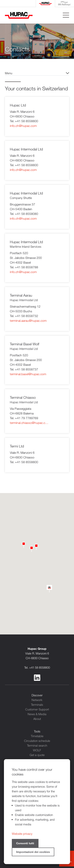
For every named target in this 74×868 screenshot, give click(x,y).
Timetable (37, 736)
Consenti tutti (25, 843)
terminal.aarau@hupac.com (28, 321)
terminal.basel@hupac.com (28, 374)
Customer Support (37, 709)
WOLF (37, 750)
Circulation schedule (37, 741)
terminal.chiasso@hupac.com (30, 423)
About (37, 719)
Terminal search (37, 745)
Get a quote (37, 755)
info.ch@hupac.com (23, 126)
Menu (9, 73)
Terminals (37, 705)
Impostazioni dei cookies (33, 852)
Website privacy (22, 834)
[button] (24, 544)
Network (37, 700)
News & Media (37, 714)
